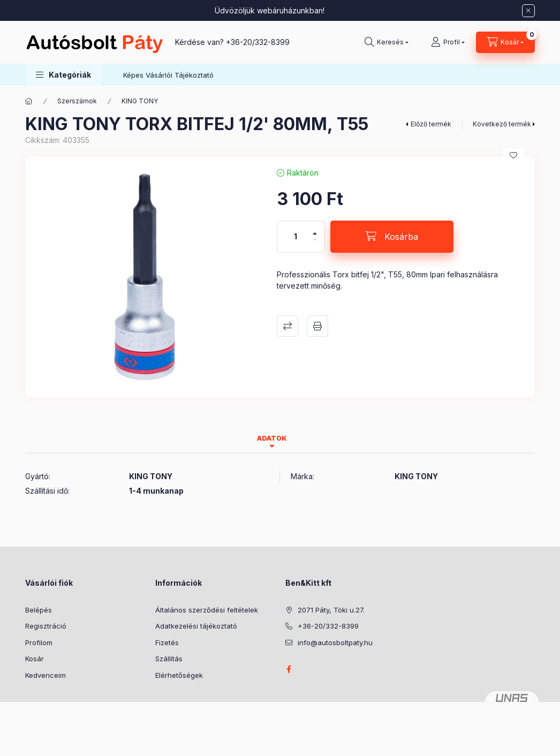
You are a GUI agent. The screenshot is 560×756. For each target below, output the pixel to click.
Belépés (39, 610)
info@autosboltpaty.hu (335, 642)
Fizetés (167, 642)
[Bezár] (528, 11)
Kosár (35, 659)
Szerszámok (77, 101)
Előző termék (431, 124)
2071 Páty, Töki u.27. (331, 610)
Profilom (39, 642)
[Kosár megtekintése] (505, 42)
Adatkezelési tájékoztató (196, 626)
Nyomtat (317, 326)
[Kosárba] (392, 237)
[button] (63, 75)
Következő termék (502, 124)
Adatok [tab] (272, 438)
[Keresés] (387, 42)
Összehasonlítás (287, 326)
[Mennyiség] (296, 237)
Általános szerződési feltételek (207, 610)
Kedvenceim (46, 675)
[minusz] (315, 244)
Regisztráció (46, 626)
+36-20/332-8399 (258, 42)
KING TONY (140, 101)
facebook (289, 669)
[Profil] (448, 42)
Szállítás (169, 659)
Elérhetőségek (179, 675)
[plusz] (315, 229)
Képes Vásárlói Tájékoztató (168, 75)
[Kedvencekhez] (513, 155)
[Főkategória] (29, 101)
